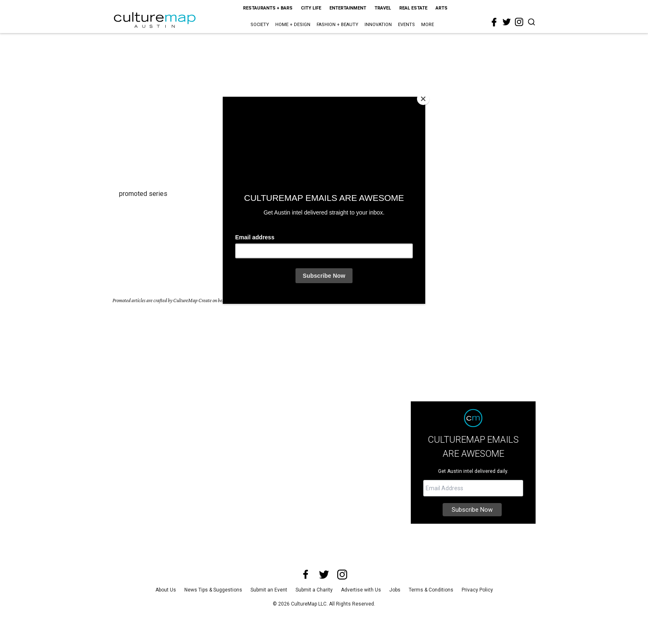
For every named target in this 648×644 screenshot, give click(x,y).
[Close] (423, 99)
